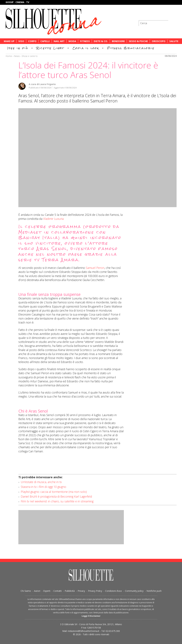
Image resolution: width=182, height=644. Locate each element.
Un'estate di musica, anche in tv (41, 482)
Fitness (85, 41)
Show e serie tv (30, 56)
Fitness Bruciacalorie (131, 48)
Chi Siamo (26, 591)
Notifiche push (154, 591)
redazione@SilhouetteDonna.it (83, 631)
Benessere (118, 41)
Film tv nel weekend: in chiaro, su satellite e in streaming (57, 501)
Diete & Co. (101, 41)
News (17, 56)
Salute (174, 41)
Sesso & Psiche (138, 41)
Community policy (134, 591)
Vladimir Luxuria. (54, 219)
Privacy (81, 591)
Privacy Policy (95, 591)
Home (9, 56)
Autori (37, 591)
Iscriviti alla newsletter (159, 15)
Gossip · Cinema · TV (17, 2)
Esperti (47, 591)
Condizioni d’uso (114, 591)
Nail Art (59, 41)
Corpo (32, 41)
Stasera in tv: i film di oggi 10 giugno (43, 487)
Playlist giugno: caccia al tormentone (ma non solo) (54, 492)
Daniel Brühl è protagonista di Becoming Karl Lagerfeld (56, 496)
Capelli (45, 41)
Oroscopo (159, 41)
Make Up (9, 41)
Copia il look (86, 48)
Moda (72, 41)
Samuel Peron (95, 268)
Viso (21, 41)
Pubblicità (70, 591)
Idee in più (18, 48)
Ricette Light (50, 48)
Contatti (58, 591)
